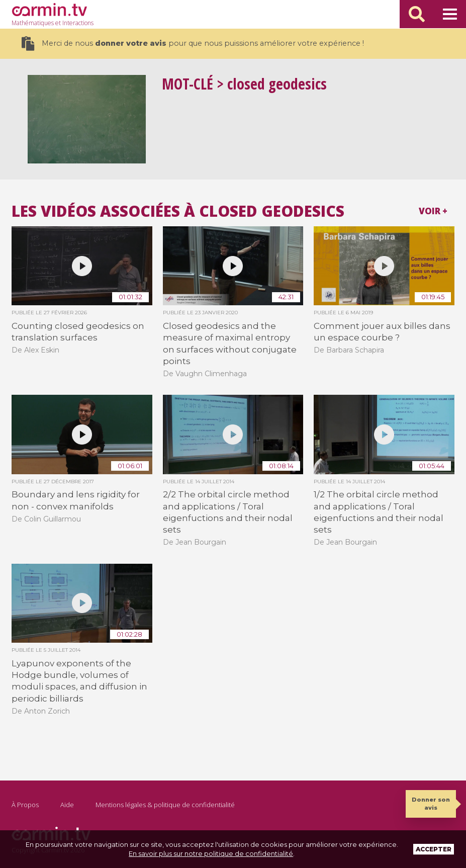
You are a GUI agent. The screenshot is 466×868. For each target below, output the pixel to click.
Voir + (433, 211)
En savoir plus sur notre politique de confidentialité (211, 853)
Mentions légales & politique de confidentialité (165, 805)
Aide (67, 805)
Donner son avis (431, 803)
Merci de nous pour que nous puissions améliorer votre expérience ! (193, 44)
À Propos (25, 805)
